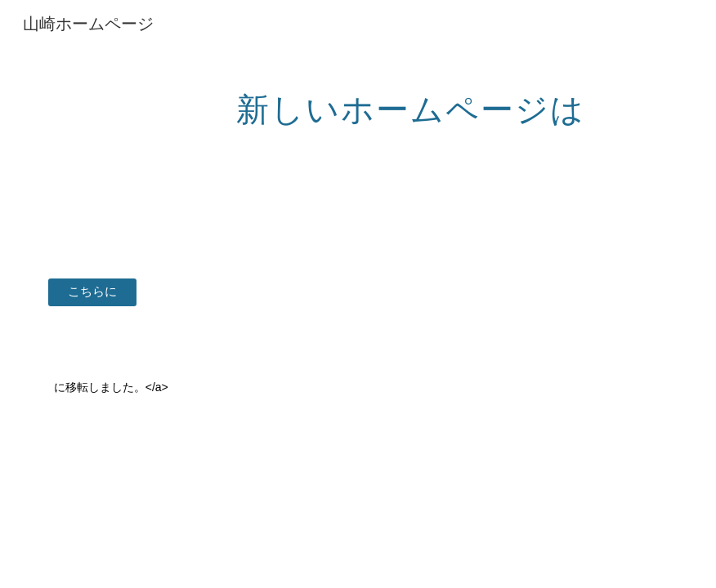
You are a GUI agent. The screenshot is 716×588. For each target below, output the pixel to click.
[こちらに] (93, 292)
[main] (412, 102)
